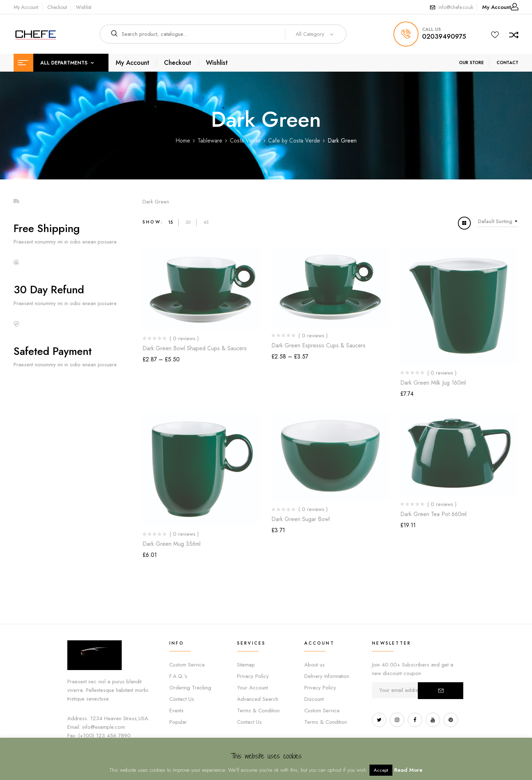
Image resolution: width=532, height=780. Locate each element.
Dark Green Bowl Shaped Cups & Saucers (195, 348)
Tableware (210, 141)
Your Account (252, 688)
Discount (314, 699)
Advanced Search (258, 699)
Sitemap (246, 665)
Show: (153, 222)
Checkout (57, 7)
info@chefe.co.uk (456, 7)
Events (176, 711)
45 (206, 222)
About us (315, 665)
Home (183, 141)
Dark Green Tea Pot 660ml (433, 514)
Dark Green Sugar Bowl (301, 519)
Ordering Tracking (190, 688)
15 (171, 222)
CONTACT (507, 63)
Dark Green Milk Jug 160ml (433, 383)
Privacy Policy (253, 676)
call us (431, 29)
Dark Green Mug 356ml (171, 544)
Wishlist (84, 7)
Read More (408, 770)
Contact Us (182, 699)
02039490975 (444, 37)
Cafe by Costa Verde (294, 141)
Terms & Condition (258, 711)
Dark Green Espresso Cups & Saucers (318, 345)
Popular (178, 722)
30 (188, 222)
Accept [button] (381, 770)
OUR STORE (471, 63)
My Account (26, 7)
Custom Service (187, 665)
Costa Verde (245, 141)
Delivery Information (327, 676)
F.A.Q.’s (178, 676)
